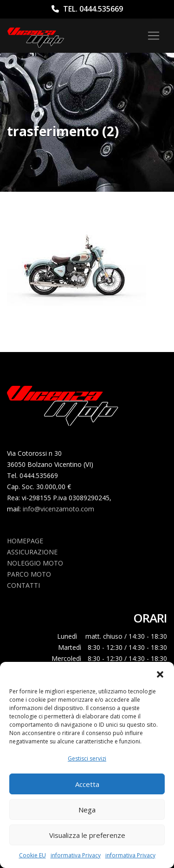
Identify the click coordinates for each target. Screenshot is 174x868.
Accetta (87, 784)
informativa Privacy (76, 855)
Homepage (25, 541)
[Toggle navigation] (154, 36)
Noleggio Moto (35, 563)
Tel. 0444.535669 (87, 9)
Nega (87, 810)
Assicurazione (32, 552)
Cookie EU (32, 855)
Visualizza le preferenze (87, 835)
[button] (160, 673)
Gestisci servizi (87, 758)
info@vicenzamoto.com (58, 509)
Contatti (23, 585)
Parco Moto (29, 574)
